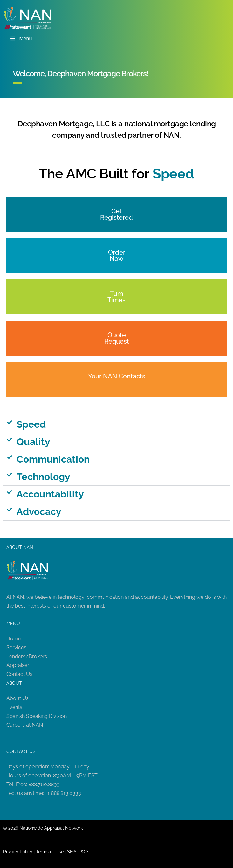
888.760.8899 (44, 784)
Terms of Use (50, 852)
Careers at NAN (25, 725)
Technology (43, 477)
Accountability (50, 494)
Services (16, 648)
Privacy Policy (18, 852)
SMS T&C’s (78, 852)
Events (14, 707)
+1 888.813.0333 (63, 793)
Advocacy (39, 512)
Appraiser (18, 665)
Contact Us (19, 674)
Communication (53, 459)
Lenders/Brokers (27, 656)
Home (14, 639)
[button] (116, 425)
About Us (17, 698)
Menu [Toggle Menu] (21, 39)
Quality (33, 442)
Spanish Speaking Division (37, 716)
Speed (31, 424)
